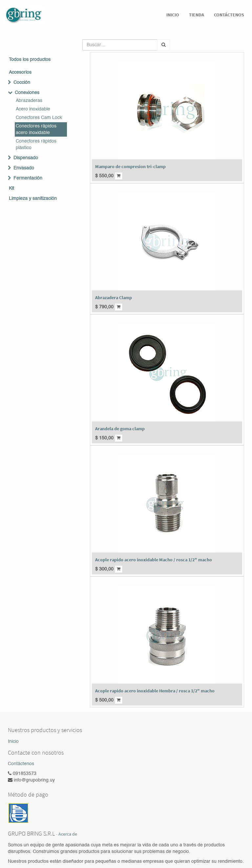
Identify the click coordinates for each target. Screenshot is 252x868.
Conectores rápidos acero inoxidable (36, 129)
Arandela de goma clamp (120, 429)
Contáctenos (21, 764)
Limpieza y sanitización (33, 199)
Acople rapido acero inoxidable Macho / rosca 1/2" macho (154, 560)
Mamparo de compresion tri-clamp (130, 166)
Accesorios (20, 72)
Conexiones (27, 93)
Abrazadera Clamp (114, 298)
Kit (11, 188)
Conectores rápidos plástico (36, 145)
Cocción (22, 83)
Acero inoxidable (33, 109)
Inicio (13, 742)
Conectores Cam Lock (39, 118)
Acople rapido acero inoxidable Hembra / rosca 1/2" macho (155, 691)
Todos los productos (30, 60)
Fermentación (28, 178)
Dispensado (26, 158)
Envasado (24, 168)
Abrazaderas (29, 101)
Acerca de (68, 834)
